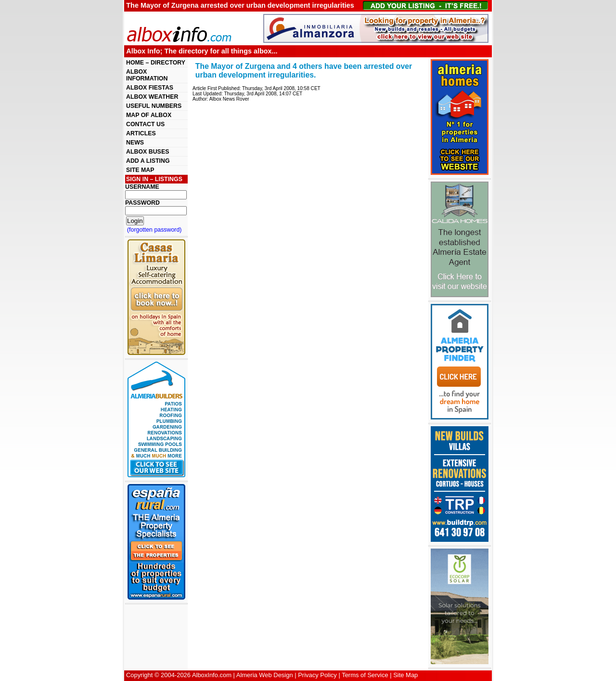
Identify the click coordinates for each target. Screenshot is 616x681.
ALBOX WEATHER (152, 97)
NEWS (135, 143)
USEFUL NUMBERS (154, 106)
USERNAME (142, 187)
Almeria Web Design (265, 675)
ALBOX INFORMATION (147, 75)
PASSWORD (142, 203)
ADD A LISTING (148, 161)
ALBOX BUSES (148, 152)
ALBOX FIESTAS (150, 88)
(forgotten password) (154, 230)
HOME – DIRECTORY (156, 63)
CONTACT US (145, 124)
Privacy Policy (317, 675)
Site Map (405, 675)
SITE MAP (140, 170)
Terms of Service (365, 675)
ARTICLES (141, 133)
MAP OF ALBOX (149, 115)
